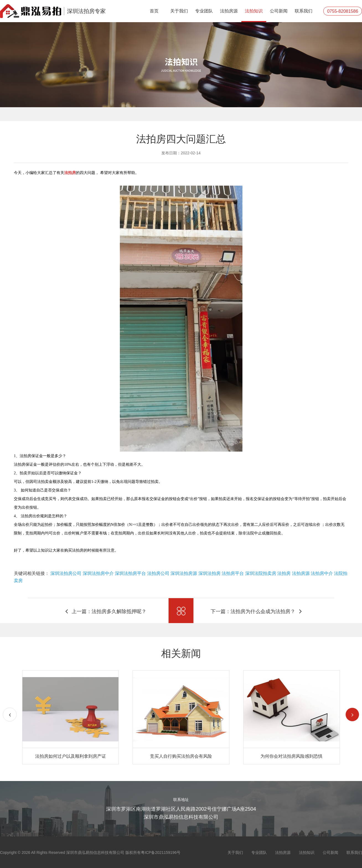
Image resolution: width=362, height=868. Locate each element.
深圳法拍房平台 (130, 573)
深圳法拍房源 (184, 573)
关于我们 (179, 11)
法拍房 (284, 573)
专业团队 (204, 11)
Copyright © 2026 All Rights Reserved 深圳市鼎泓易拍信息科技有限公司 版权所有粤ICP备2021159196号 (90, 852)
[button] (352, 715)
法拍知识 (254, 11)
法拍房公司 (158, 573)
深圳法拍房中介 (98, 573)
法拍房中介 (322, 573)
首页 (154, 11)
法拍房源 (229, 11)
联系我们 (304, 11)
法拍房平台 (233, 573)
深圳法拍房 (210, 573)
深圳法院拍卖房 (261, 573)
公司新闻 (279, 11)
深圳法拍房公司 (66, 573)
